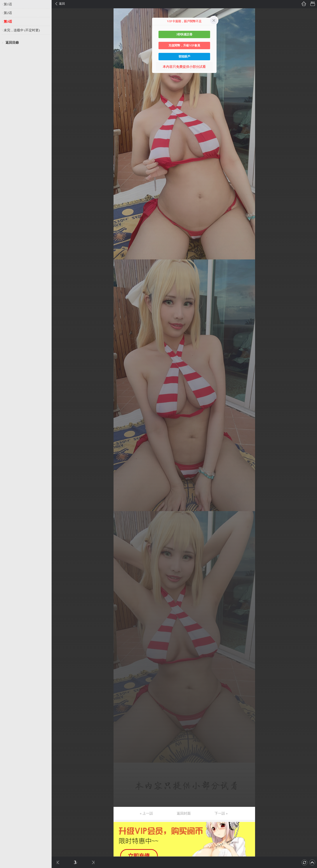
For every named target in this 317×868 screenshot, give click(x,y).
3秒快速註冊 (184, 34)
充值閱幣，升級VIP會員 (184, 45)
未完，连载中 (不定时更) (22, 30)
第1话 (8, 4)
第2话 (8, 13)
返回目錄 (12, 43)
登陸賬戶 (184, 56)
